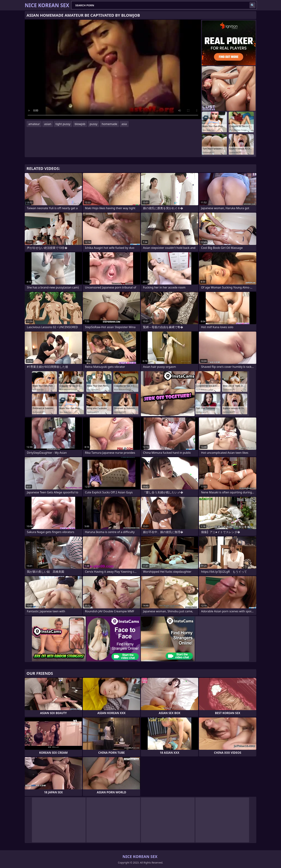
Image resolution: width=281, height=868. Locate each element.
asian (48, 124)
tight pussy (63, 124)
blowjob (80, 124)
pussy (93, 124)
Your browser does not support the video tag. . (113, 69)
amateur (34, 124)
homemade (109, 124)
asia (124, 124)
